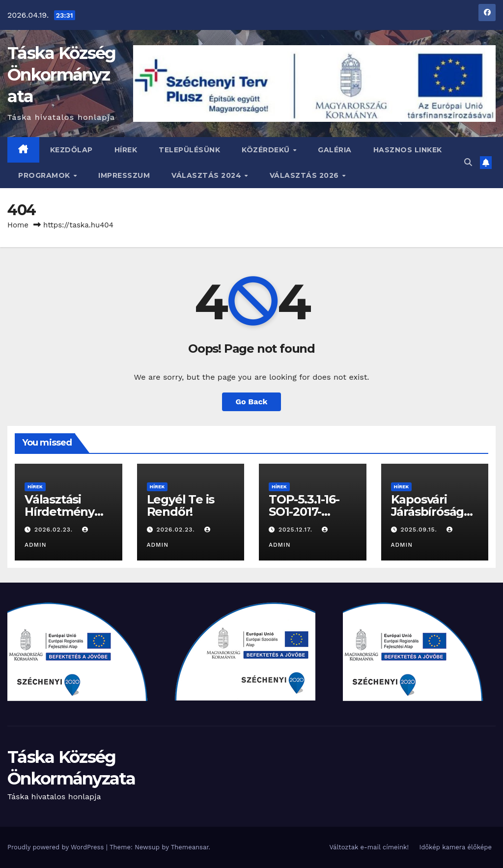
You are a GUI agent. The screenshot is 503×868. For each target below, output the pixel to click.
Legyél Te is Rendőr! (181, 505)
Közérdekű (267, 150)
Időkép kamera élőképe (455, 847)
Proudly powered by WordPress (57, 847)
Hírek (126, 150)
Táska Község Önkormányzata (62, 75)
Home (18, 225)
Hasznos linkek (408, 150)
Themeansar (190, 847)
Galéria (335, 150)
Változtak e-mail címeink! (369, 847)
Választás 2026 (306, 175)
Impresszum (124, 175)
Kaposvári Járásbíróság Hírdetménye (430, 512)
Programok (45, 175)
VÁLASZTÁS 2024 (208, 175)
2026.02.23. (55, 530)
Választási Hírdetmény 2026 (59, 512)
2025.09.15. (420, 530)
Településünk (189, 150)
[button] (468, 162)
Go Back (252, 402)
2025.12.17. (297, 530)
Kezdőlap (71, 150)
